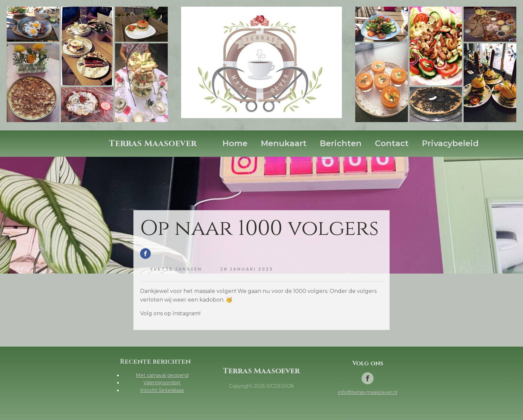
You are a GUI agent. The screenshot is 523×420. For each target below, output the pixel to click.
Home (235, 143)
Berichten (341, 143)
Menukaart (284, 143)
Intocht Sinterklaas (162, 390)
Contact (392, 143)
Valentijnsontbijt (162, 383)
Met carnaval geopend (162, 375)
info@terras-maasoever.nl (368, 392)
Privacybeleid (450, 143)
